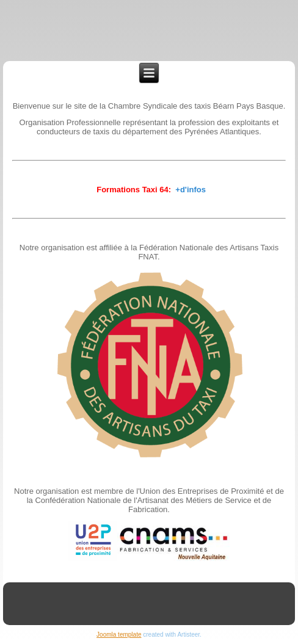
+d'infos (191, 190)
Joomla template (119, 635)
